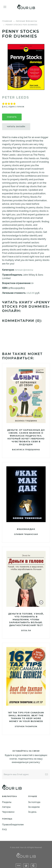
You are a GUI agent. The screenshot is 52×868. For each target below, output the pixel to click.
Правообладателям (13, 825)
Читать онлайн (16, 127)
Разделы (7, 802)
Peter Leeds (16, 97)
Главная (7, 21)
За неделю (34, 807)
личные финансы (26, 21)
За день (32, 812)
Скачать (12, 117)
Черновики (8, 812)
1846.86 (31, 293)
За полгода (34, 802)
